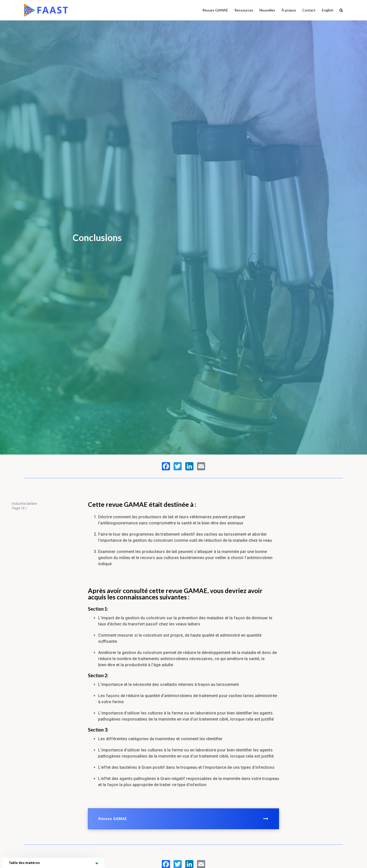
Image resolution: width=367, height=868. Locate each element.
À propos (289, 10)
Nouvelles (267, 10)
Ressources (244, 10)
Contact (309, 10)
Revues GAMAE (215, 10)
